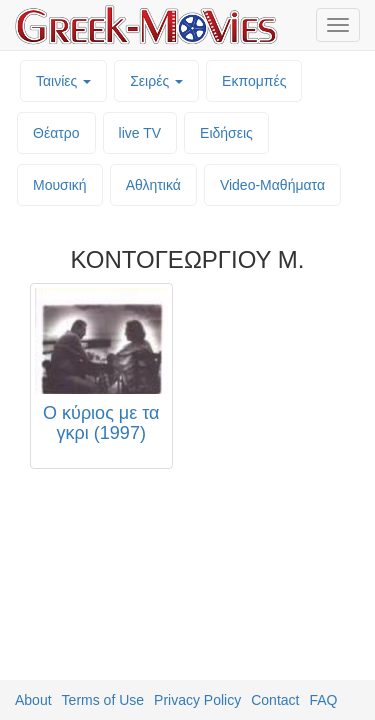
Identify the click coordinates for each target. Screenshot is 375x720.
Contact (275, 700)
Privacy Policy (197, 700)
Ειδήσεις (226, 133)
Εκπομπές (254, 81)
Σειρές (156, 81)
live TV (140, 133)
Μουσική (60, 185)
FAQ (323, 700)
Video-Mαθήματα (272, 185)
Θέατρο (56, 133)
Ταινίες (63, 81)
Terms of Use (103, 700)
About (33, 700)
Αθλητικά (153, 185)
